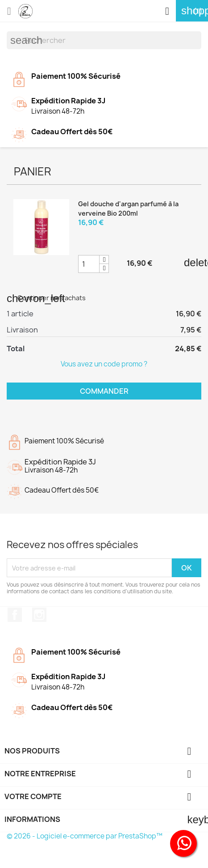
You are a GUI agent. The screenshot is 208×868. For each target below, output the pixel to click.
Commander (104, 391)
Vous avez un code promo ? (104, 364)
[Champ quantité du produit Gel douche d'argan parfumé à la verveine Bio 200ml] (89, 264)
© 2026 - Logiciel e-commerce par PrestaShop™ (85, 836)
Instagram (39, 615)
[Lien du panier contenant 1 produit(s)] (192, 11)
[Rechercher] (104, 40)
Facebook (15, 615)
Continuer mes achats (46, 298)
